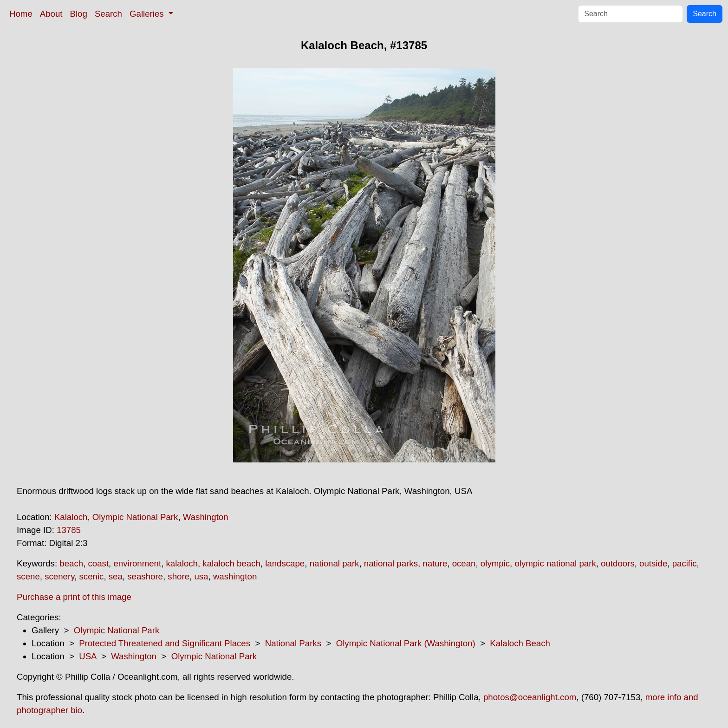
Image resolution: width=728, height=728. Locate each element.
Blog (79, 14)
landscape (285, 563)
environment (137, 563)
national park (335, 563)
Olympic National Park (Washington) (406, 643)
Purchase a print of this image (74, 597)
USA (88, 656)
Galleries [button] (148, 14)
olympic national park (555, 563)
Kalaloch (71, 517)
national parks (391, 563)
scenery (59, 576)
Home (21, 14)
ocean (464, 563)
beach (71, 563)
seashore (145, 576)
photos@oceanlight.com (530, 697)
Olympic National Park (135, 517)
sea (116, 576)
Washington (206, 517)
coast (99, 563)
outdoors (618, 563)
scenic (92, 576)
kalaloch (182, 563)
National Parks (293, 643)
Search (108, 14)
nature (435, 563)
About (51, 14)
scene (28, 576)
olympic (495, 563)
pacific (685, 563)
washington (235, 576)
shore (179, 576)
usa (201, 576)
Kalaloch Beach (520, 643)
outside (653, 563)
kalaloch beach (231, 563)
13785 (69, 530)
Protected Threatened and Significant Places (165, 643)
